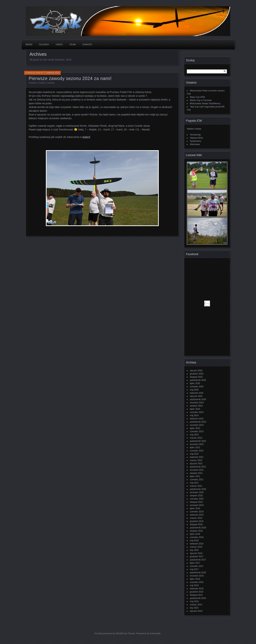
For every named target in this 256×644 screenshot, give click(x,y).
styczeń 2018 (196, 553)
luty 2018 (194, 550)
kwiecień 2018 (197, 544)
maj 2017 (194, 569)
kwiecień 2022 (197, 457)
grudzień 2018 (197, 521)
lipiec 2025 (195, 383)
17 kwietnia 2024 (52, 73)
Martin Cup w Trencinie (201, 100)
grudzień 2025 (197, 374)
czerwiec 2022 (197, 451)
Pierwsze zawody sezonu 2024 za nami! (70, 78)
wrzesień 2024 (197, 403)
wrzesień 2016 (197, 576)
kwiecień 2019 (197, 515)
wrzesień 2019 (197, 505)
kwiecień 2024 (197, 419)
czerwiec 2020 (197, 499)
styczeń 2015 (196, 611)
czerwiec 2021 (197, 480)
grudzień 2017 (197, 557)
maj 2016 (194, 585)
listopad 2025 (196, 377)
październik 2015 (198, 598)
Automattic (155, 633)
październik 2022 (198, 441)
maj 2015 (194, 601)
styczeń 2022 (196, 464)
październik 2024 (198, 399)
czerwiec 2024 (197, 412)
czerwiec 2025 (197, 387)
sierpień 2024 (196, 406)
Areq (38, 73)
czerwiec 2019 (197, 512)
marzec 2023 (196, 438)
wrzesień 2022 (197, 444)
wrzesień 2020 (197, 492)
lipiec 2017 (195, 563)
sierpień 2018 (196, 531)
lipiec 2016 (195, 579)
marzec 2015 (196, 605)
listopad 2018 (196, 524)
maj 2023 (194, 435)
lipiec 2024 (195, 409)
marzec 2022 (196, 460)
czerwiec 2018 (197, 537)
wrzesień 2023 (197, 425)
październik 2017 (198, 560)
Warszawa (195, 144)
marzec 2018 (196, 547)
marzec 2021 (196, 486)
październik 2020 (198, 489)
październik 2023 (198, 422)
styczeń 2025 (196, 396)
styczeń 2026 (196, 371)
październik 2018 (198, 528)
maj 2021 (194, 483)
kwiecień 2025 (197, 393)
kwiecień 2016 (197, 589)
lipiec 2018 (195, 534)
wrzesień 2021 (197, 470)
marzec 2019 (196, 518)
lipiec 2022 (195, 448)
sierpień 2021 (196, 473)
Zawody (87, 44)
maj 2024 (194, 415)
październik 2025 (198, 380)
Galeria (44, 44)
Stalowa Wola (196, 138)
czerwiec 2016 (197, 582)
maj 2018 (194, 540)
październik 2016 (198, 573)
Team (73, 44)
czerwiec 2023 (197, 431)
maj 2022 (194, 454)
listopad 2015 (196, 595)
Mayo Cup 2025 (197, 97)
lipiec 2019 (195, 508)
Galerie (42, 83)
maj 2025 (194, 390)
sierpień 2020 (196, 496)
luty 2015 (194, 608)
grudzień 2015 (197, 592)
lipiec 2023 (195, 428)
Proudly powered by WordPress (111, 633)
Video (59, 44)
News (29, 44)
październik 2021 (198, 467)
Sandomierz (196, 141)
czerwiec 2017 (197, 566)
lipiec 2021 (195, 476)
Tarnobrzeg (195, 135)
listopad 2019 (196, 502)
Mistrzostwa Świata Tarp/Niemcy (205, 104)
